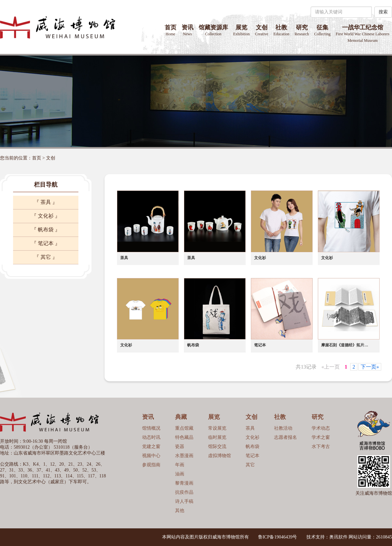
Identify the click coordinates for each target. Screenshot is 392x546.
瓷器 (180, 447)
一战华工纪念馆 (363, 33)
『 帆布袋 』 (46, 230)
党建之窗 (151, 447)
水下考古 (321, 447)
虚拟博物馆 (220, 456)
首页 (171, 30)
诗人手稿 (184, 501)
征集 (322, 30)
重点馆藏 (184, 428)
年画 (180, 465)
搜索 (383, 12)
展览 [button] (242, 30)
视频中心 (151, 456)
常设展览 (217, 428)
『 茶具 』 (46, 202)
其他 (180, 511)
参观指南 (151, 465)
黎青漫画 (184, 483)
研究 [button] (302, 30)
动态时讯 (151, 437)
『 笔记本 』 (46, 243)
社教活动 (283, 428)
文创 (261, 30)
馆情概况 (151, 428)
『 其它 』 (46, 257)
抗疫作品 (184, 492)
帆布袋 (253, 447)
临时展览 (217, 437)
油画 (180, 474)
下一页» (370, 367)
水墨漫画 (184, 456)
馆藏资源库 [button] (213, 30)
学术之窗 (321, 437)
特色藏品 (184, 437)
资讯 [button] (188, 30)
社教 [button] (281, 30)
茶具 (250, 428)
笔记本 (253, 456)
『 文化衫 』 (46, 216)
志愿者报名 (286, 437)
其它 (250, 465)
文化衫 (253, 437)
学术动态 (321, 428)
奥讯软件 (338, 537)
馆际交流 (217, 447)
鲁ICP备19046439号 (278, 537)
